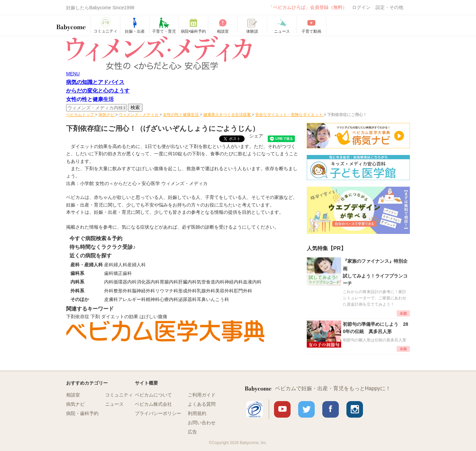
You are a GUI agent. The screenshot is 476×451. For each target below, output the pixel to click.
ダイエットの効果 (120, 317)
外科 (109, 291)
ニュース (114, 404)
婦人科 (120, 265)
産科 (109, 265)
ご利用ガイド (202, 395)
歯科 (109, 273)
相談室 (73, 395)
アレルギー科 (132, 299)
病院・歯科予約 (82, 413)
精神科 (153, 299)
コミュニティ (119, 395)
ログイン (361, 7)
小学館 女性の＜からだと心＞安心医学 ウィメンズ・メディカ (144, 183)
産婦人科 (137, 265)
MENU (73, 74)
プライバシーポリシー (158, 413)
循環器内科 (125, 282)
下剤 (95, 317)
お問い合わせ (202, 423)
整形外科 (123, 291)
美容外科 (224, 291)
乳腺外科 (206, 291)
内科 (109, 282)
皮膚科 (111, 299)
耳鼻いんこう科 (213, 299)
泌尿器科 (187, 299)
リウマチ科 (167, 291)
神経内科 (234, 282)
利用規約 (197, 413)
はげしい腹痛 (153, 317)
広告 (192, 432)
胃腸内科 (169, 282)
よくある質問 (202, 404)
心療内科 (169, 299)
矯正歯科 (123, 273)
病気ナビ (75, 404)
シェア (256, 136)
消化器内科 (148, 282)
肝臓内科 (187, 282)
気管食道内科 (211, 282)
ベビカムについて (153, 395)
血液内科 (252, 282)
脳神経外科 (143, 291)
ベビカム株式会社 (153, 404)
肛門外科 (243, 291)
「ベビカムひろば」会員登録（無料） (308, 7)
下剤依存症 (78, 317)
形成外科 (187, 291)
